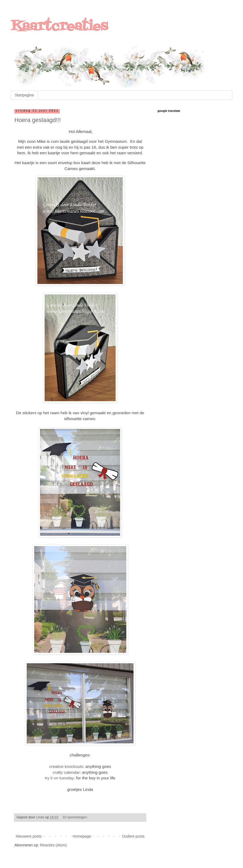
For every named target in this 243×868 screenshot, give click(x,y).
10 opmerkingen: (75, 817)
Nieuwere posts (29, 836)
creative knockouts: (67, 766)
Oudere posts (133, 836)
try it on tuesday (59, 778)
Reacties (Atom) (53, 845)
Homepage (82, 836)
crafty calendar (66, 772)
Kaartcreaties (59, 27)
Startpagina (24, 95)
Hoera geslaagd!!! (38, 120)
